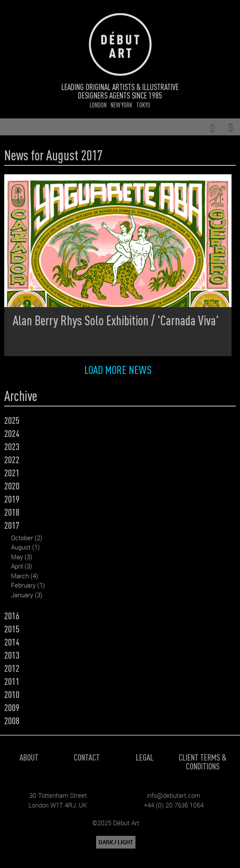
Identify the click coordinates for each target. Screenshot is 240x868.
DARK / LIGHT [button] (116, 842)
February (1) (28, 585)
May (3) (22, 557)
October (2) (27, 538)
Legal (145, 757)
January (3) (27, 595)
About (29, 757)
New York (121, 105)
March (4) (25, 576)
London (98, 105)
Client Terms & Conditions (203, 761)
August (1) (25, 547)
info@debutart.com (174, 795)
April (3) (22, 566)
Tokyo (143, 105)
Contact (87, 757)
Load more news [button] (118, 369)
